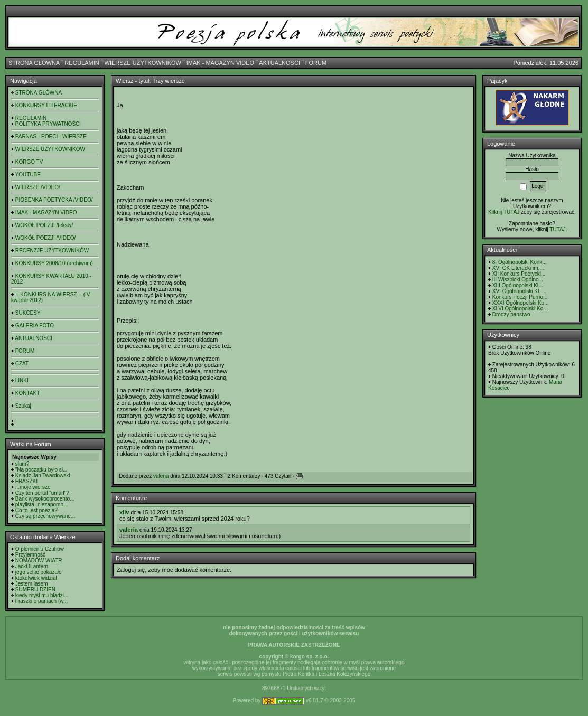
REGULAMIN (82, 63)
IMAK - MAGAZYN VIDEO (220, 63)
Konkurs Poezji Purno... (520, 297)
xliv (124, 512)
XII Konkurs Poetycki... (519, 274)
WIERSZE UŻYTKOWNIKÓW (143, 63)
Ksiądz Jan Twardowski (43, 475)
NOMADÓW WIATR (39, 560)
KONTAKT (27, 393)
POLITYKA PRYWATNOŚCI (48, 124)
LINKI (22, 380)
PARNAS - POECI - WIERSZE (51, 136)
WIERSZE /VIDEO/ (38, 187)
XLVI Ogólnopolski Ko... (520, 309)
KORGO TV (29, 162)
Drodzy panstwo (511, 314)
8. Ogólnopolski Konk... (520, 262)
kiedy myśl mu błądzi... (42, 595)
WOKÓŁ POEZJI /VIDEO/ (45, 238)
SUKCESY (28, 313)
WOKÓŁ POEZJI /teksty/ (44, 225)
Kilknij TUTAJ (504, 212)
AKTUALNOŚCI (279, 63)
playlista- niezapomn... (42, 505)
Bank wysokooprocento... (45, 499)
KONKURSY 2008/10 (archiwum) (54, 263)
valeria (161, 476)
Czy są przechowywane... (45, 516)
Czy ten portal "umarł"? (42, 493)
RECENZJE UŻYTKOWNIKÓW (52, 251)
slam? (22, 464)
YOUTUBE (28, 175)
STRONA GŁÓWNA (34, 63)
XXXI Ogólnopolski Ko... (521, 303)
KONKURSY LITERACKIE (46, 105)
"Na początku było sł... (41, 470)
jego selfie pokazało (39, 572)
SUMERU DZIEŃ (35, 590)
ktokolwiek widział (36, 578)
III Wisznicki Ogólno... (518, 280)
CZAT (22, 364)
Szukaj (23, 406)
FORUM (316, 63)
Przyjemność (30, 555)
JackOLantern (32, 566)
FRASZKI (26, 481)
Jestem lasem (32, 584)
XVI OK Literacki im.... (518, 268)
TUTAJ (557, 229)
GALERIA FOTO (35, 326)
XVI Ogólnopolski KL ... (519, 291)
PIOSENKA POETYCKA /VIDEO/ (54, 200)
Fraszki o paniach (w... (41, 601)
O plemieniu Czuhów (40, 549)
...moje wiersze (33, 487)
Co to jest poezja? (36, 510)
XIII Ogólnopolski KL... (519, 285)
